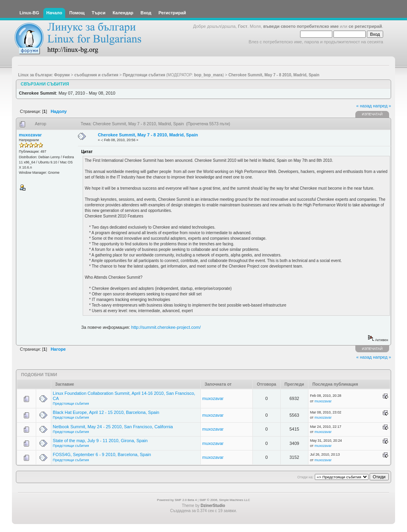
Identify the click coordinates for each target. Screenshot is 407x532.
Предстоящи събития (71, 404)
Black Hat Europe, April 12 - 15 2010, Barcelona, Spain (106, 412)
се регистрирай (365, 26)
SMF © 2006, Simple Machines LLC (225, 500)
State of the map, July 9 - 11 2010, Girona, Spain (100, 441)
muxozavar (30, 135)
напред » (382, 106)
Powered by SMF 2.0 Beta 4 (177, 500)
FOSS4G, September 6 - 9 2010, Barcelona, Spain (102, 454)
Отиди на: (305, 477)
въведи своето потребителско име (301, 26)
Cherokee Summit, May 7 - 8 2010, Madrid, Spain (148, 135)
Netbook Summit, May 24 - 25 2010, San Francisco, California (113, 427)
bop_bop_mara (208, 75)
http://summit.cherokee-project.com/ (166, 327)
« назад (364, 106)
